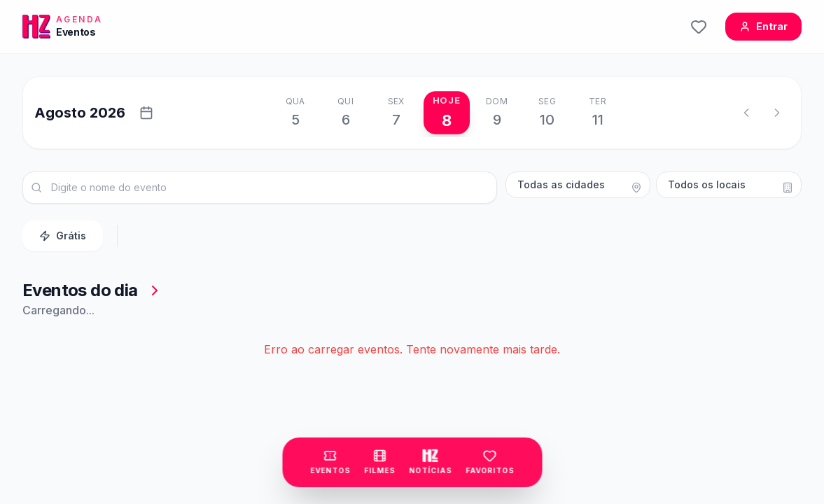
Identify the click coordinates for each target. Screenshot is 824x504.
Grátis (63, 236)
